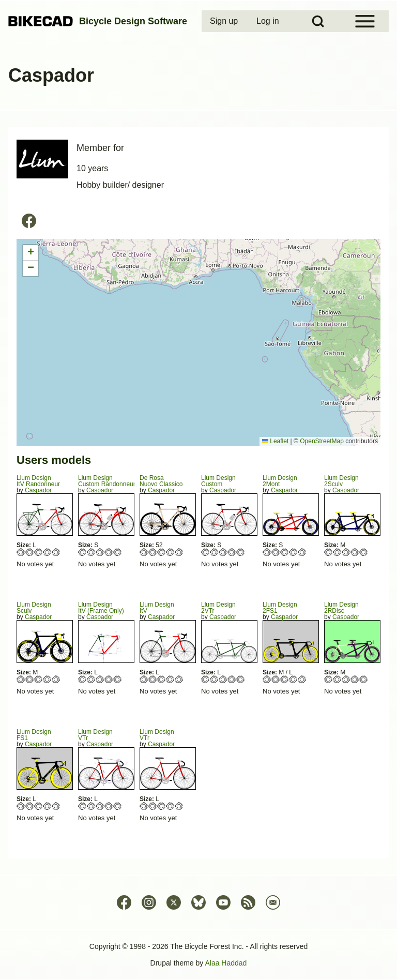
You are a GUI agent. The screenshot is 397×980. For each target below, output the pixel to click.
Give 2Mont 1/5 (267, 552)
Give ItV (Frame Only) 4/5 (109, 679)
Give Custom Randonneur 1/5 (82, 552)
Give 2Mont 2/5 (276, 552)
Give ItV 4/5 (170, 679)
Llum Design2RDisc (341, 608)
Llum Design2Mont (280, 481)
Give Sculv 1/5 (21, 679)
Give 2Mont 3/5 (285, 552)
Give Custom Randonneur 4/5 (109, 552)
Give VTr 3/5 (100, 806)
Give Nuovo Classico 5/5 (179, 552)
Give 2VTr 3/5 (223, 679)
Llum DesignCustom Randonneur (107, 481)
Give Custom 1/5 (205, 552)
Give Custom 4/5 (232, 552)
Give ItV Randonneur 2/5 (30, 552)
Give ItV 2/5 (153, 679)
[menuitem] (225, 21)
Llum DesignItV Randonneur (38, 481)
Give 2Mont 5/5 (302, 552)
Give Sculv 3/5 (39, 679)
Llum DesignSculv (34, 608)
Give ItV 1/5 (144, 679)
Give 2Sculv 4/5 (355, 552)
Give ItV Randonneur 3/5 (39, 552)
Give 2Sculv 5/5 (364, 552)
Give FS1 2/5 (30, 806)
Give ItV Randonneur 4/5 (47, 552)
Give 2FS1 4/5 (293, 679)
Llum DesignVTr (95, 735)
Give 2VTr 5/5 (241, 679)
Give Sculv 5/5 (56, 679)
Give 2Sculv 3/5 (346, 552)
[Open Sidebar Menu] (365, 21)
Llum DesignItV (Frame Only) (101, 608)
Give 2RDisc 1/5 (329, 679)
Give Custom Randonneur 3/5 (100, 552)
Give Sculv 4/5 (47, 679)
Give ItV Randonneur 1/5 (21, 552)
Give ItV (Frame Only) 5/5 (118, 679)
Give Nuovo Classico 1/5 (144, 552)
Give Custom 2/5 (214, 552)
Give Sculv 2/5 (30, 679)
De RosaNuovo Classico (161, 481)
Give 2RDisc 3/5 (346, 679)
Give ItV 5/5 (179, 679)
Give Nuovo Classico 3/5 (162, 552)
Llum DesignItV (157, 608)
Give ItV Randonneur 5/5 (56, 552)
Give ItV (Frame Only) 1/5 (82, 679)
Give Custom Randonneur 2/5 (91, 552)
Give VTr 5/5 (118, 806)
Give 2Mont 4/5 (293, 552)
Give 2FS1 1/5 (267, 679)
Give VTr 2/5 (91, 806)
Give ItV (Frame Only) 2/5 (91, 679)
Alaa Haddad (226, 963)
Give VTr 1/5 (82, 806)
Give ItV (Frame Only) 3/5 (100, 679)
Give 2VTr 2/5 (214, 679)
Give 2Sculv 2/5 (337, 552)
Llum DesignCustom (218, 481)
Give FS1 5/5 (56, 806)
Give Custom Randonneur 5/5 (118, 552)
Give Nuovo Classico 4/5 (170, 552)
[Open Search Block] (318, 21)
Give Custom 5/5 (241, 552)
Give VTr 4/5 (109, 806)
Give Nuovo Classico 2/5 (153, 552)
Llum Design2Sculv (341, 481)
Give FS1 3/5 (39, 806)
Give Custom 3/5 (223, 552)
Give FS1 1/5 (21, 806)
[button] (30, 253)
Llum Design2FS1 (280, 608)
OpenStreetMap (322, 441)
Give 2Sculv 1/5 (329, 552)
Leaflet (275, 441)
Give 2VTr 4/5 (232, 679)
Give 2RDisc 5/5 (364, 679)
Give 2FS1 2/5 (276, 679)
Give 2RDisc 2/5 (337, 679)
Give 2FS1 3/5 (285, 679)
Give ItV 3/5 (162, 679)
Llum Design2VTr (218, 608)
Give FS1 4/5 (47, 806)
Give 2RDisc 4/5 (355, 679)
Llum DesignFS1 (34, 735)
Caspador (38, 490)
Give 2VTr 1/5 (205, 679)
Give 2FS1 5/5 (302, 679)
